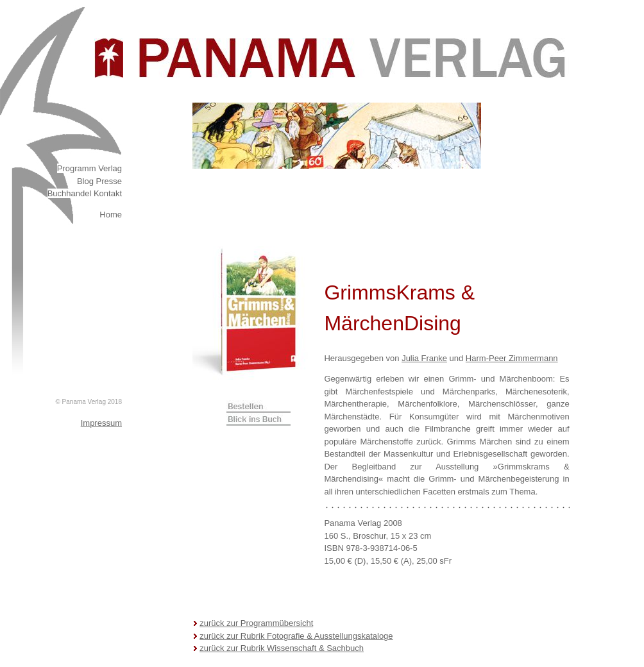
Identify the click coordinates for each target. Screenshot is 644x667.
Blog (85, 181)
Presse (109, 181)
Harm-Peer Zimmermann (512, 358)
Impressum (101, 423)
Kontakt (108, 193)
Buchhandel (71, 193)
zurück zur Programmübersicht (256, 623)
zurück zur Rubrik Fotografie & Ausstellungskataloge (296, 636)
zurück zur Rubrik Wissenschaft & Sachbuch (282, 648)
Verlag (110, 168)
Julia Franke (424, 358)
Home (111, 215)
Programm (77, 168)
